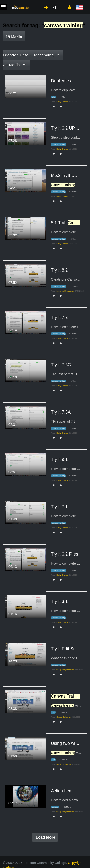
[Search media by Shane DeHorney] (64, 717)
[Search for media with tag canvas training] (60, 145)
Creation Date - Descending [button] (28, 55)
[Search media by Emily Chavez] (62, 102)
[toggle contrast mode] (54, 8)
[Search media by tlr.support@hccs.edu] (65, 291)
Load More (45, 837)
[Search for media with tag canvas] (57, 807)
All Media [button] (12, 65)
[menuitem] (37, 3)
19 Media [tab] (14, 37)
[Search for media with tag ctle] (55, 97)
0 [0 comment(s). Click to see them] (64, 107)
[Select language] (79, 8)
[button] (68, 7)
